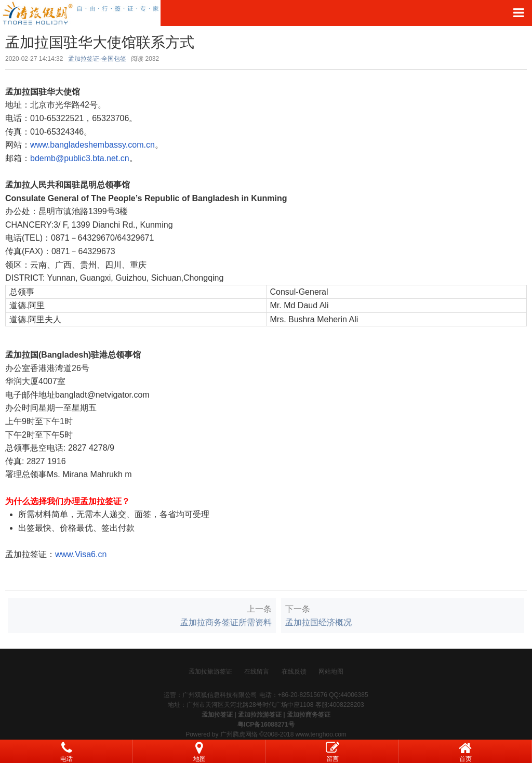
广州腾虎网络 (239, 734)
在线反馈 (294, 672)
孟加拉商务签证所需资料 (226, 622)
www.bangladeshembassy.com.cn (92, 145)
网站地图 (331, 672)
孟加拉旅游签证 (210, 672)
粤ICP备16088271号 (266, 725)
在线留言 (257, 672)
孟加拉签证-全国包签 (97, 59)
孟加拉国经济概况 (318, 622)
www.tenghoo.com (321, 734)
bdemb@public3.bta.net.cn (80, 158)
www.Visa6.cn (81, 554)
